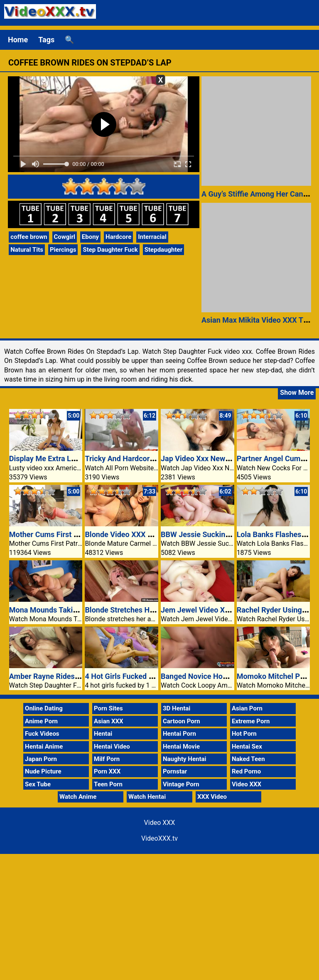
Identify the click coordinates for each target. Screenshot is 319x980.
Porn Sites (108, 708)
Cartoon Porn (182, 721)
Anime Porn (41, 721)
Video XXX (247, 784)
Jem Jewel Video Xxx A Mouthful (216, 610)
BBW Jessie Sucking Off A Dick (213, 534)
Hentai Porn (179, 734)
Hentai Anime (44, 747)
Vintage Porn (181, 784)
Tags (46, 40)
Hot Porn (244, 734)
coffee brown (29, 237)
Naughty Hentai (185, 759)
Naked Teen (248, 759)
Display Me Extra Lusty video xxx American (81, 458)
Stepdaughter (163, 250)
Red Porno (246, 771)
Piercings (63, 250)
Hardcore (118, 237)
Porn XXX (107, 771)
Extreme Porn (251, 721)
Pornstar (175, 771)
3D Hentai (177, 708)
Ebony (90, 237)
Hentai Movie (181, 747)
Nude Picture (43, 771)
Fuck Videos (42, 734)
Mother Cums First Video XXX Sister (70, 534)
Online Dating (44, 708)
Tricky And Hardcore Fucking (133, 458)
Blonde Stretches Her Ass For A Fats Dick (154, 610)
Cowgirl (65, 237)
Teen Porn (108, 784)
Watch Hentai (147, 797)
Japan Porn (41, 759)
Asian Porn (247, 708)
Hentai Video (112, 747)
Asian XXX (108, 721)
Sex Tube (38, 784)
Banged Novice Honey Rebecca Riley (222, 676)
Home (18, 40)
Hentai (103, 734)
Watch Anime (78, 797)
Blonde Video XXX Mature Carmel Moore (153, 534)
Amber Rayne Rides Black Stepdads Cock (78, 676)
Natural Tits (27, 250)
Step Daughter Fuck (110, 250)
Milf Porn (107, 759)
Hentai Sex (247, 747)
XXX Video (212, 797)
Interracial (152, 237)
